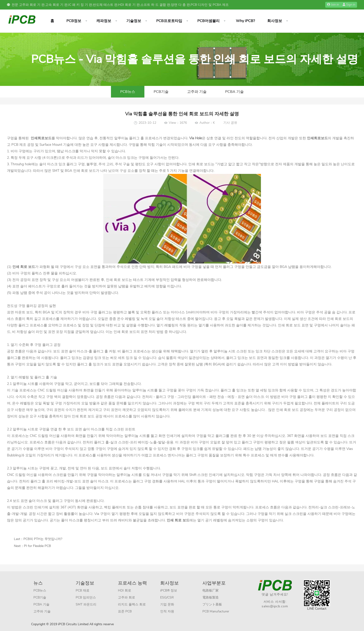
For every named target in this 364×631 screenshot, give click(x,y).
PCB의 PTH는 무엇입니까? (43, 539)
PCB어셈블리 (208, 21)
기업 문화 (167, 604)
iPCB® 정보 (169, 590)
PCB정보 (74, 21)
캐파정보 (104, 21)
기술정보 (134, 21)
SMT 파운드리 (86, 604)
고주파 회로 (127, 597)
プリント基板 (212, 604)
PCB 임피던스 (86, 597)
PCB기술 (161, 92)
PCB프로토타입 (169, 21)
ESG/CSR (167, 597)
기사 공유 (230, 123)
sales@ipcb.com (275, 606)
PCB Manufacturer (216, 611)
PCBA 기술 (234, 92)
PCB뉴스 (128, 92)
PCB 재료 (83, 590)
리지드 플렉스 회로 (132, 604)
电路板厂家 (211, 590)
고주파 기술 (197, 92)
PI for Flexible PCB (37, 546)
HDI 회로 (125, 590)
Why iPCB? (245, 21)
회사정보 (275, 21)
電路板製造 (211, 597)
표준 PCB (125, 611)
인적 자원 (167, 611)
